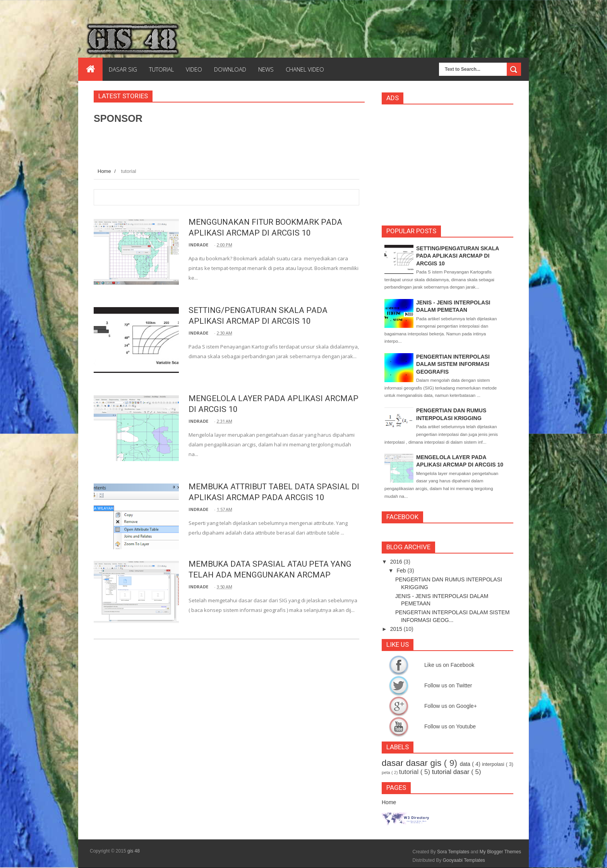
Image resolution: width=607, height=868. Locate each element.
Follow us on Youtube (399, 726)
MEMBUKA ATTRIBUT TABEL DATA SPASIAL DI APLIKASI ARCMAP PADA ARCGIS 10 (260, 497)
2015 (396, 629)
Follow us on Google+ (399, 706)
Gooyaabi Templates (464, 860)
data (465, 764)
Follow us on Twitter (399, 685)
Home (104, 171)
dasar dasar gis (412, 763)
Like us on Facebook (399, 665)
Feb (401, 571)
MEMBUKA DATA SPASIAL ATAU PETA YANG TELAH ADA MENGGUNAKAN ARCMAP (262, 575)
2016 (396, 562)
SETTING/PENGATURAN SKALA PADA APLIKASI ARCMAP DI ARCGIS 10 (458, 256)
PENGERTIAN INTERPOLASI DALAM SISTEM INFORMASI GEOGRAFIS (453, 364)
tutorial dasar (451, 772)
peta (386, 772)
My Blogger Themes (500, 852)
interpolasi (493, 764)
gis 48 (134, 851)
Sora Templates (453, 852)
